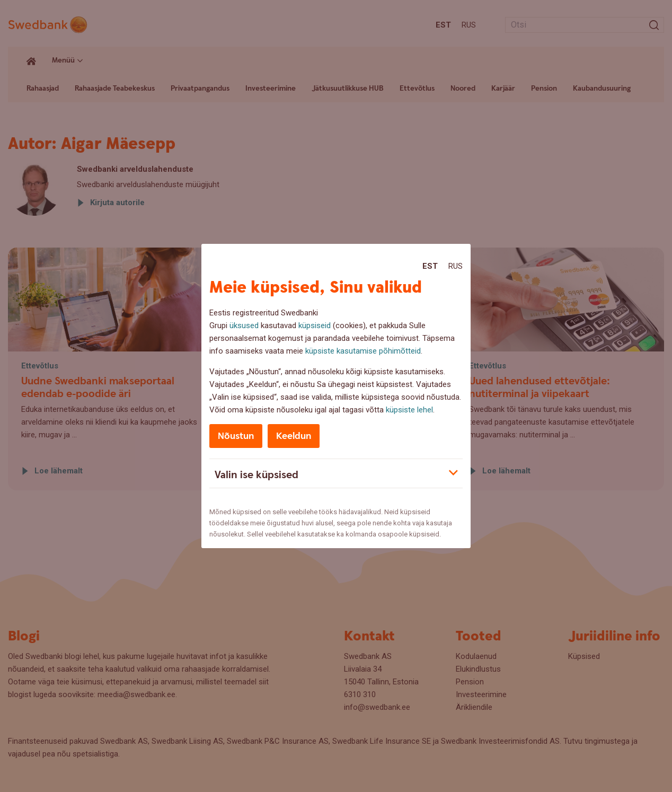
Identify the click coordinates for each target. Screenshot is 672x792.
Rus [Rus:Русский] (456, 266)
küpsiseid (315, 325)
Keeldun (294, 436)
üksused (244, 325)
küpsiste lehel (409, 410)
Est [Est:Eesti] (430, 266)
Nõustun (236, 436)
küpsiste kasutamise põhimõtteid (363, 351)
